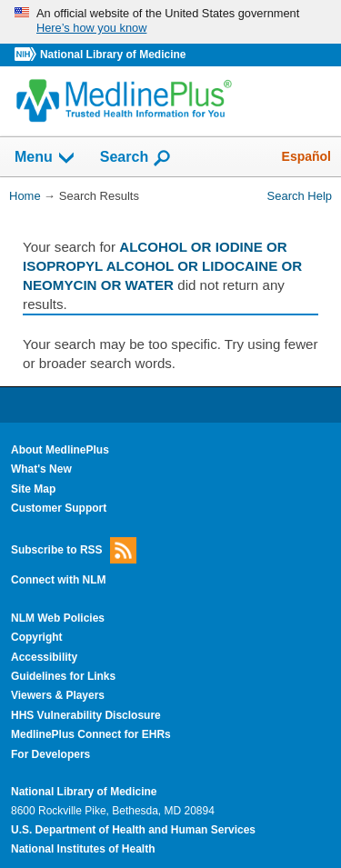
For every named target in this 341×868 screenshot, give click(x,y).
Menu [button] (45, 158)
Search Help (300, 196)
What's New (41, 469)
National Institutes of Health (83, 849)
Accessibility (44, 657)
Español (306, 156)
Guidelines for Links (63, 676)
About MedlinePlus (60, 450)
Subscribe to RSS (74, 550)
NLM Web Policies (58, 618)
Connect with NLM (59, 580)
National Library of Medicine (113, 55)
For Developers (50, 754)
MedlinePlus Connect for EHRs (91, 734)
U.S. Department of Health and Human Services (133, 830)
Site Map (33, 489)
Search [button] (136, 158)
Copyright (37, 637)
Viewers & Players (58, 695)
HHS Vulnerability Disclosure (86, 715)
